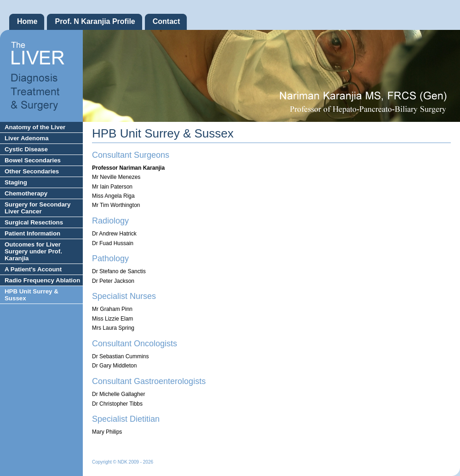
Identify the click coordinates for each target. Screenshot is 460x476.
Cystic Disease (26, 149)
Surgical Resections (34, 222)
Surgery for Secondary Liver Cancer (37, 208)
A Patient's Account (33, 269)
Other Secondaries (32, 171)
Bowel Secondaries (33, 160)
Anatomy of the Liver (35, 127)
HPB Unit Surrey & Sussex (32, 295)
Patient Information (32, 233)
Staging (16, 182)
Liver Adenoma (27, 138)
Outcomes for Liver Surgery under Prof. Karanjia (33, 251)
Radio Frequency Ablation (42, 280)
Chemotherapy (26, 193)
